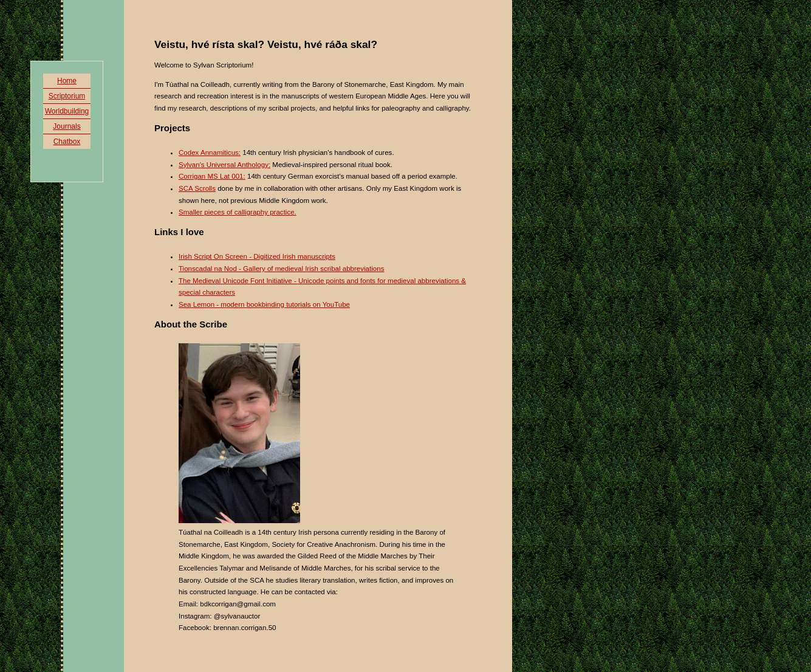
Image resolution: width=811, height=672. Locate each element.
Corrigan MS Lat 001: (212, 176)
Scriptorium (67, 96)
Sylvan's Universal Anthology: (224, 165)
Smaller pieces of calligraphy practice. (238, 212)
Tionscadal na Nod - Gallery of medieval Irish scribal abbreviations (281, 269)
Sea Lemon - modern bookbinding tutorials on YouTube (264, 304)
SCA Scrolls (197, 188)
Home (67, 81)
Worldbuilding (67, 111)
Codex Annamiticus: (210, 153)
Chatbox (67, 142)
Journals (67, 126)
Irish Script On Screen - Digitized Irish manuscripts (257, 256)
